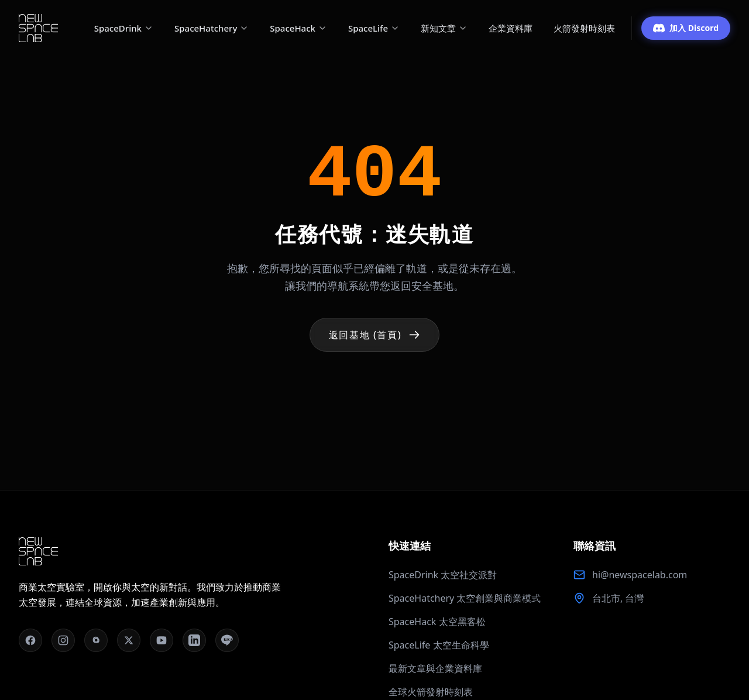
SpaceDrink (124, 28)
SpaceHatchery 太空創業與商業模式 (465, 598)
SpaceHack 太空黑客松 (437, 622)
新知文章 (444, 28)
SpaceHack (298, 28)
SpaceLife (374, 28)
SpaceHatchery (212, 28)
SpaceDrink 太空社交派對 (443, 575)
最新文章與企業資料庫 (435, 668)
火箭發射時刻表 (584, 28)
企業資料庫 (511, 28)
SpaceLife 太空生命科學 (439, 645)
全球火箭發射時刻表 (431, 692)
